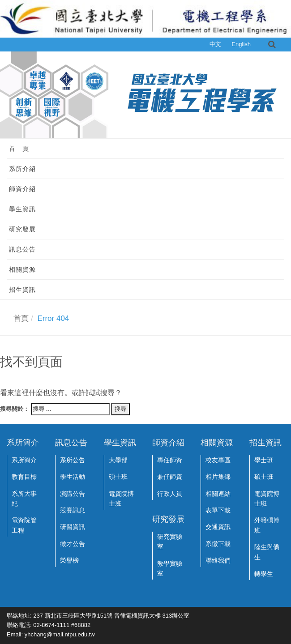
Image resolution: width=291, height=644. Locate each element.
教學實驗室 (170, 568)
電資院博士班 (121, 499)
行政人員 (170, 494)
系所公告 (73, 460)
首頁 (21, 318)
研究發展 (22, 229)
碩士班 (118, 477)
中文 (215, 44)
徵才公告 (73, 544)
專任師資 (170, 460)
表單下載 (218, 510)
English (241, 44)
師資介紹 (22, 189)
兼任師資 (170, 477)
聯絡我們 (218, 560)
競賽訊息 (73, 510)
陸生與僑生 (267, 552)
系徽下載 (218, 544)
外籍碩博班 (267, 525)
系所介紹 (22, 169)
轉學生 (264, 574)
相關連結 (218, 494)
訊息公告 (22, 249)
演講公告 (73, 494)
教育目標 (24, 477)
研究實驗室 (170, 542)
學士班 (264, 460)
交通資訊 (218, 527)
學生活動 (73, 477)
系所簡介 (24, 460)
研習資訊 (73, 527)
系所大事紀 (24, 499)
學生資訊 (22, 209)
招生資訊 (22, 290)
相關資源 (22, 269)
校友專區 (218, 460)
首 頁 (19, 149)
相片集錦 (218, 477)
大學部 (118, 460)
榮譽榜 (69, 560)
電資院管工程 (24, 525)
